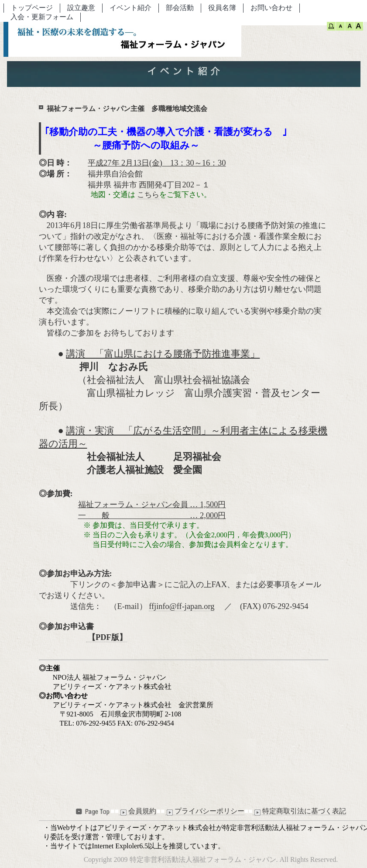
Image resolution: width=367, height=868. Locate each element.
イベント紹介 (130, 8)
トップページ (32, 8)
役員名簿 (222, 8)
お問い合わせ (271, 8)
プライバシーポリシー (205, 811)
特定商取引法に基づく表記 (299, 811)
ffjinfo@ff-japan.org (182, 606)
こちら (148, 195)
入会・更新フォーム (42, 17)
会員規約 (137, 811)
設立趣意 (81, 8)
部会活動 (180, 8)
